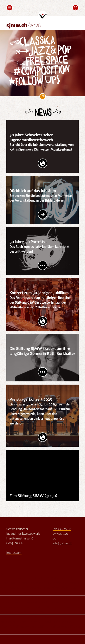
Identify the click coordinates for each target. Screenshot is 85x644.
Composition (46, 71)
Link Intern (43, 214)
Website (43, 163)
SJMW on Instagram (43, 96)
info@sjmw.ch (62, 543)
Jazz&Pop (50, 50)
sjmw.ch (24, 26)
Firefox (5, 593)
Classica (37, 41)
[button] (10, 8)
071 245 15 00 (62, 529)
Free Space (47, 61)
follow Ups (38, 81)
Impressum (14, 553)
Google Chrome (28, 593)
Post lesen (43, 265)
